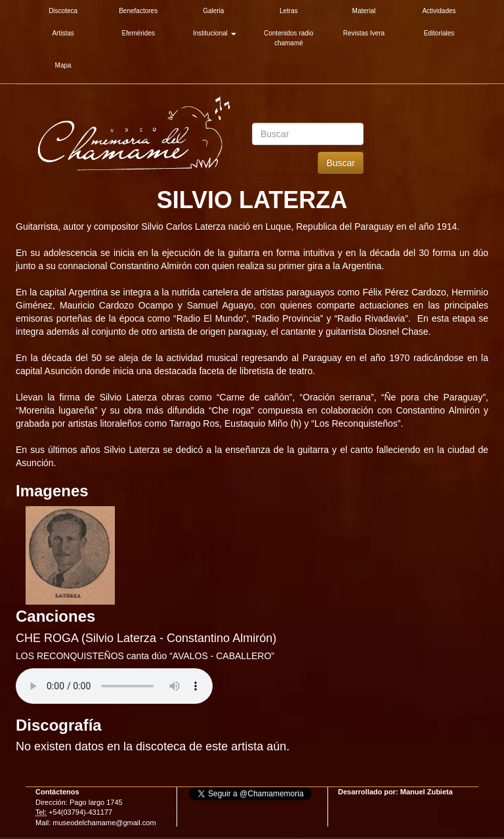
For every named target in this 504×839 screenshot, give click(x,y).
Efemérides (138, 33)
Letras (289, 11)
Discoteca (63, 11)
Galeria (213, 11)
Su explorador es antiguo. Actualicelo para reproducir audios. (114, 686)
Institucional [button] (215, 33)
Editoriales (439, 33)
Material (364, 11)
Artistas (63, 33)
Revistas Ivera (364, 33)
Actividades (439, 11)
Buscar (341, 163)
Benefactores (138, 11)
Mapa (63, 65)
